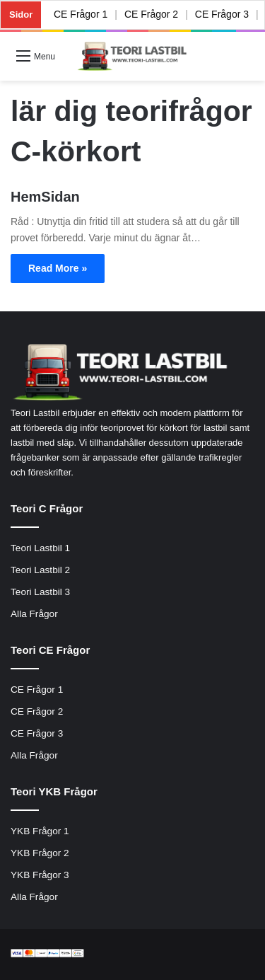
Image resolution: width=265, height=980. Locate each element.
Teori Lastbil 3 (40, 592)
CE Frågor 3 (222, 14)
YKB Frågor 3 (40, 875)
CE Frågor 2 (151, 14)
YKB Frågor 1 (40, 831)
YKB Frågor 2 (40, 853)
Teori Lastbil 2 (40, 570)
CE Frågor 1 (81, 14)
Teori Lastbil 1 (40, 548)
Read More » (58, 268)
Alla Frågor (34, 614)
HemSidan (45, 197)
